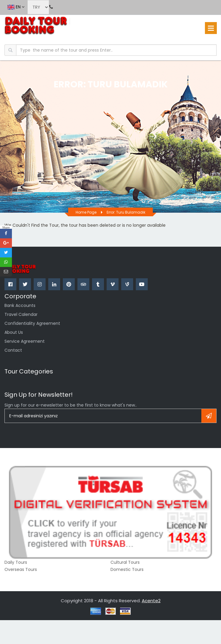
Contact (13, 350)
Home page (86, 212)
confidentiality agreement (32, 323)
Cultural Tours (125, 562)
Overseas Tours (21, 569)
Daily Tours (16, 562)
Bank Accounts (20, 305)
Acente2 (151, 601)
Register (209, 416)
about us (14, 332)
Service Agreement (25, 341)
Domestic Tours (127, 569)
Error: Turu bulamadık (126, 212)
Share (6, 227)
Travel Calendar (21, 314)
